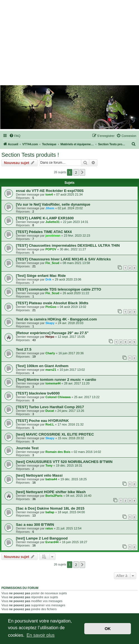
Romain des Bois (58, 452)
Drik (48, 279)
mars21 (51, 370)
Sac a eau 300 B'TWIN (35, 525)
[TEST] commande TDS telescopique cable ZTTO (58, 289)
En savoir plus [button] (41, 635)
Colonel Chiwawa (58, 397)
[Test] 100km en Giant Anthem (42, 366)
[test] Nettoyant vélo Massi (39, 475)
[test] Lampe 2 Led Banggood (42, 538)
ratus (49, 528)
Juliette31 (53, 222)
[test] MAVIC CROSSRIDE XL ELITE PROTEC (55, 434)
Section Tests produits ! (30, 155)
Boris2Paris (54, 496)
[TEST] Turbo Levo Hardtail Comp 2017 (50, 407)
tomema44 (53, 383)
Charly (50, 353)
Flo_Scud (52, 263)
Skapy (50, 323)
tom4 (49, 194)
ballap (50, 512)
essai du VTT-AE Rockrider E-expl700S (50, 191)
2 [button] (76, 172)
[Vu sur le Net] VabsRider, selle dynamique (53, 204)
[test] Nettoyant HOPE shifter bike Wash (51, 492)
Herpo (50, 337)
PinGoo (51, 307)
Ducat (50, 411)
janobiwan (53, 236)
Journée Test (27, 448)
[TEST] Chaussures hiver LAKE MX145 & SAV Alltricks (63, 259)
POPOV (51, 249)
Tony (49, 465)
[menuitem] (15, 136)
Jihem (50, 208)
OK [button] (108, 629)
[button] (82, 172)
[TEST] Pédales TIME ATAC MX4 (44, 232)
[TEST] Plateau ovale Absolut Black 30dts (52, 303)
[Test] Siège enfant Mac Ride (41, 276)
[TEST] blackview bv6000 (38, 393)
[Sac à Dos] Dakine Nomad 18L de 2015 (50, 508)
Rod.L (50, 424)
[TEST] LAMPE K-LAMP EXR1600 (45, 218)
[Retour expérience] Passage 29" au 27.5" (52, 333)
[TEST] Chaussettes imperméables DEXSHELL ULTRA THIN (68, 245)
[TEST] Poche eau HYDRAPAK (42, 421)
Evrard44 (52, 542)
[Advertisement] (70, 43)
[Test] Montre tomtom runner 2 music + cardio (56, 380)
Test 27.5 (24, 349)
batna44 (51, 479)
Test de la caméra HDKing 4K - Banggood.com (56, 319)
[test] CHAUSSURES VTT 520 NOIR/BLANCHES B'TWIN (64, 462)
